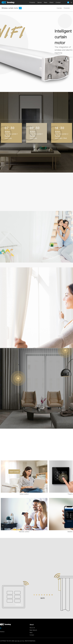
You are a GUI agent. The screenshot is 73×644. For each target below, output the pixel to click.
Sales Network (33, 630)
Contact (32, 635)
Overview (59, 8)
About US (32, 628)
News (31, 633)
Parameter (67, 8)
